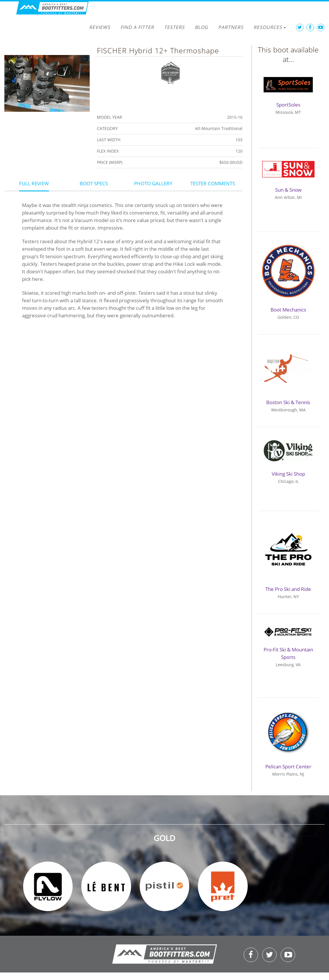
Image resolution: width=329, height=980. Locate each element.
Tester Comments (213, 183)
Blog (201, 27)
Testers (174, 27)
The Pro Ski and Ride (288, 589)
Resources (270, 27)
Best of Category (171, 72)
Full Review (34, 183)
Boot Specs (94, 183)
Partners (231, 27)
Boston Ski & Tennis (288, 402)
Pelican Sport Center (288, 766)
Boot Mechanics (288, 310)
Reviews (100, 27)
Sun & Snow (288, 190)
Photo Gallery (153, 183)
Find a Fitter (137, 27)
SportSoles (288, 105)
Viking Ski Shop (288, 474)
